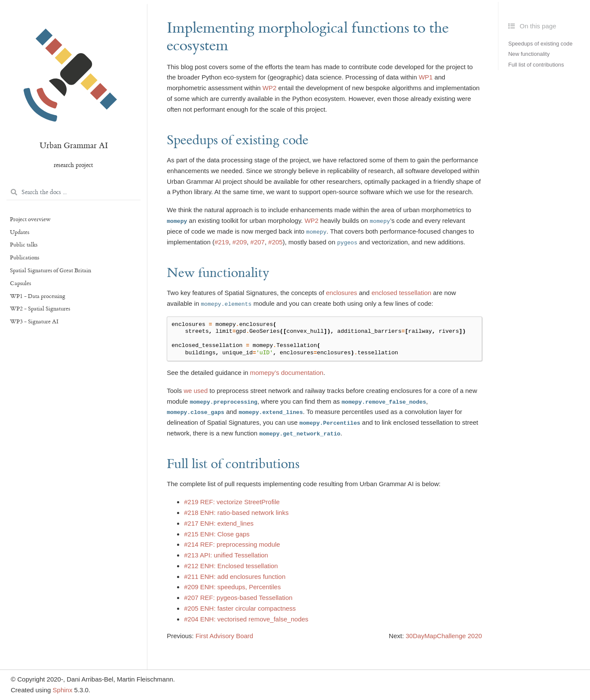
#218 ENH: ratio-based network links (236, 513)
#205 (275, 242)
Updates (20, 232)
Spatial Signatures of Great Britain (50, 271)
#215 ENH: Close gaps (217, 534)
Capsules (20, 283)
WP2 (270, 88)
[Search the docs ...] (73, 193)
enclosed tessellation (401, 293)
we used (196, 391)
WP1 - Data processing (38, 296)
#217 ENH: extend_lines (219, 523)
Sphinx (63, 690)
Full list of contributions (536, 65)
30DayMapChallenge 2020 (444, 636)
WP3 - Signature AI (34, 322)
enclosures (341, 293)
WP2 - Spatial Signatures (40, 309)
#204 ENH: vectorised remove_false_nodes (246, 619)
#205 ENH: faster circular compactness (240, 608)
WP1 (426, 77)
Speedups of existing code (541, 44)
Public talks (24, 245)
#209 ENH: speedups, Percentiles (232, 587)
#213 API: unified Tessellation (226, 555)
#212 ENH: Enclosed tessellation (231, 566)
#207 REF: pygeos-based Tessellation (238, 598)
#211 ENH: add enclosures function (235, 577)
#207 (258, 242)
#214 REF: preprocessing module (232, 544)
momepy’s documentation (287, 373)
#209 (240, 242)
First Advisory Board (224, 636)
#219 (222, 242)
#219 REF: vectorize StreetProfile (232, 502)
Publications (24, 258)
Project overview (30, 219)
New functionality (529, 54)
